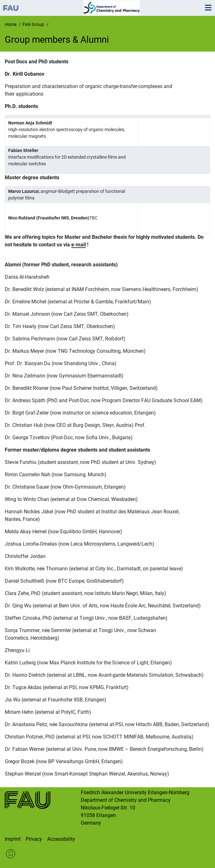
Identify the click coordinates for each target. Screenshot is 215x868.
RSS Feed (11, 854)
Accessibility (61, 839)
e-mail (79, 245)
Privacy (34, 839)
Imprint (13, 839)
